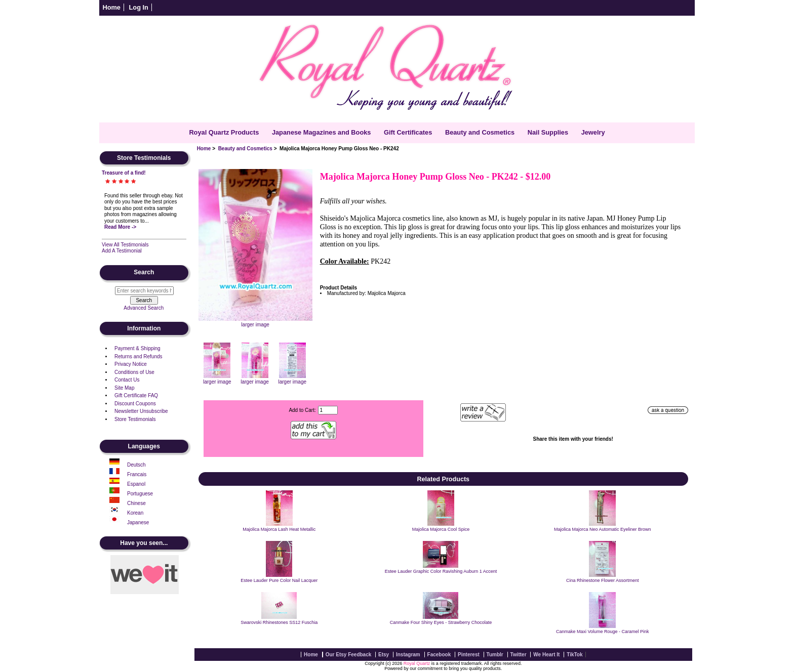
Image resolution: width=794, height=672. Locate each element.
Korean (135, 513)
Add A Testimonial (122, 251)
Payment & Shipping (137, 348)
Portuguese (140, 494)
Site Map (124, 388)
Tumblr (495, 655)
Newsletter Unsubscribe (141, 411)
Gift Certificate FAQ (136, 395)
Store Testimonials (135, 419)
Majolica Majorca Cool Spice (441, 529)
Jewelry (593, 132)
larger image (217, 379)
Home (111, 7)
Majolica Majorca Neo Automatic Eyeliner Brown (603, 529)
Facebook (439, 655)
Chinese (136, 503)
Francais (137, 474)
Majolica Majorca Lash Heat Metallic (279, 529)
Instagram (408, 655)
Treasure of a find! (124, 173)
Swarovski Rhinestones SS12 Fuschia (279, 622)
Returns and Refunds (138, 356)
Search (144, 273)
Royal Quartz (417, 663)
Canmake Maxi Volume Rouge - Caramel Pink (603, 632)
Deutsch (136, 465)
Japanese (138, 522)
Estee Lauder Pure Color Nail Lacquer (279, 580)
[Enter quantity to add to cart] (328, 410)
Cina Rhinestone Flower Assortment (603, 580)
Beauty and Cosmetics (245, 149)
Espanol (136, 484)
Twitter (519, 655)
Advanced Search (144, 308)
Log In (139, 7)
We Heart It (546, 655)
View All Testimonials (125, 245)
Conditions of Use (134, 372)
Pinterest (469, 655)
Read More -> (120, 227)
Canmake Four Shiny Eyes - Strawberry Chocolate (441, 622)
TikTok (574, 655)
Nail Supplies (548, 132)
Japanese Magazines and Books (322, 132)
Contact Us (127, 380)
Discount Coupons (135, 404)
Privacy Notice (131, 364)
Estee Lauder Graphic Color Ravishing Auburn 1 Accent (441, 571)
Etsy (384, 655)
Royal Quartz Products (224, 132)
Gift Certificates (408, 132)
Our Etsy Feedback (349, 655)
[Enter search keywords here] (144, 291)
